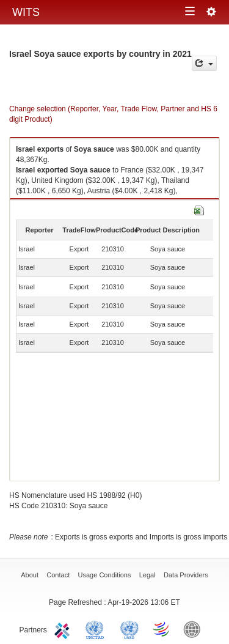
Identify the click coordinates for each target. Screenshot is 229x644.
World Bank (195, 629)
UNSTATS (129, 629)
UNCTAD (97, 629)
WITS (26, 12)
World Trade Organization (162, 629)
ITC (64, 629)
